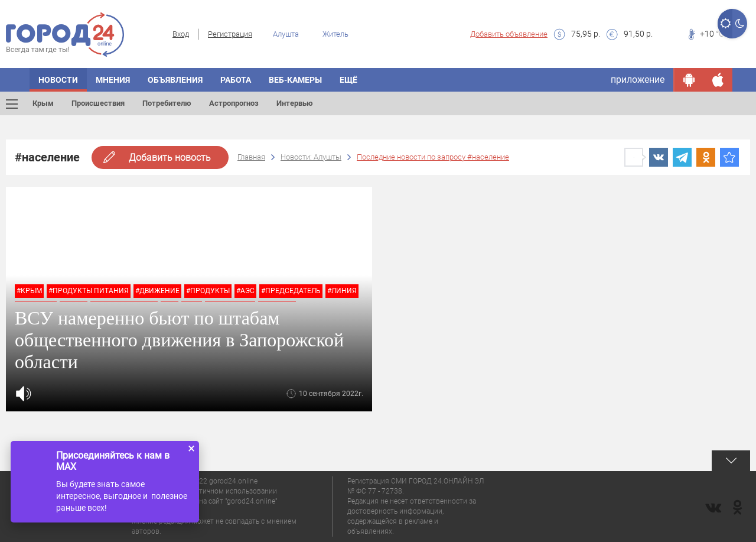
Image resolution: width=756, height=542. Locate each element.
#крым (29, 291)
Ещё (348, 80)
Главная (251, 157)
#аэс (245, 291)
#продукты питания (89, 291)
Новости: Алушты (311, 157)
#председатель (291, 291)
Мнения (113, 80)
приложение (638, 79)
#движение (157, 291)
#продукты (208, 291)
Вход (181, 34)
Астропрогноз (234, 103)
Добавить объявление (509, 34)
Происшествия (98, 103)
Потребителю (167, 103)
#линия (342, 291)
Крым (43, 103)
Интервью (295, 103)
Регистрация (230, 34)
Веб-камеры (295, 80)
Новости (58, 80)
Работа (236, 80)
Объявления (175, 80)
